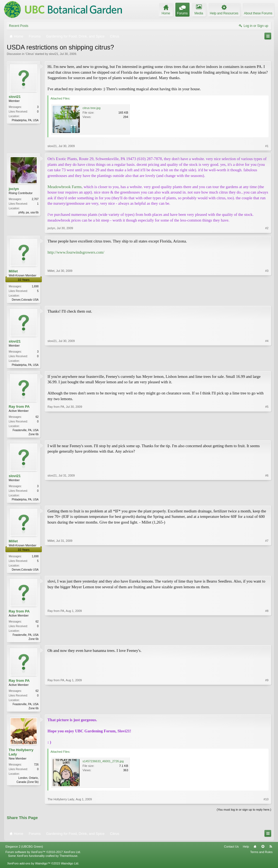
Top (263, 850)
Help (246, 850)
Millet (13, 271)
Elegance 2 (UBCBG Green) (24, 850)
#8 (267, 641)
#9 (267, 711)
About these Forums (258, 13)
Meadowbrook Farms (65, 187)
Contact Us (231, 850)
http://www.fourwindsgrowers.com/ (76, 252)
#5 (267, 435)
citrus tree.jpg (91, 108)
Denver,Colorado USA (25, 300)
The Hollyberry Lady (21, 756)
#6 (267, 500)
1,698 (35, 286)
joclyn (14, 189)
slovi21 (53, 54)
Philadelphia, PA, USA (25, 120)
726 (36, 768)
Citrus (30, 54)
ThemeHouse (68, 859)
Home (255, 850)
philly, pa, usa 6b (29, 212)
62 (37, 418)
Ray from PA (19, 408)
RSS (271, 850)
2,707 (35, 199)
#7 (267, 571)
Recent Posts (19, 26)
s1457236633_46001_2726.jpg (103, 765)
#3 (267, 299)
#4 (267, 365)
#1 (267, 146)
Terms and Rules (261, 855)
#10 (266, 803)
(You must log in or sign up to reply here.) (244, 813)
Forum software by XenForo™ (43, 855)
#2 (267, 228)
